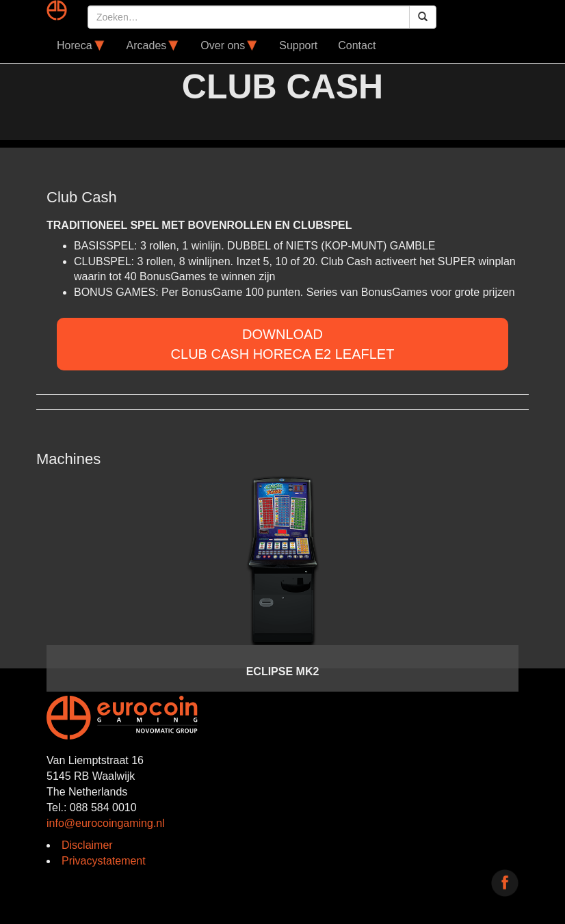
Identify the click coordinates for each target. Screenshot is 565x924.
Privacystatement (104, 861)
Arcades (154, 46)
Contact (357, 45)
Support (298, 45)
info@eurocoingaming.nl (106, 823)
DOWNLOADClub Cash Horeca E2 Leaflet (283, 344)
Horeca (81, 46)
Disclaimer (87, 845)
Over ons (229, 46)
